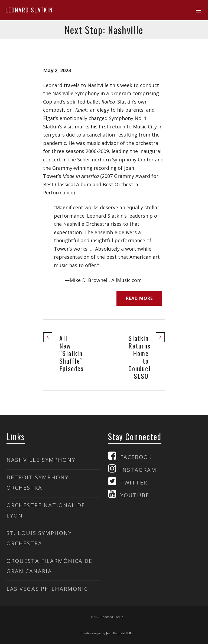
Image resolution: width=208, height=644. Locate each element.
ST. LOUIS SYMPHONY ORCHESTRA (39, 538)
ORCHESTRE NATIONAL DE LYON (46, 510)
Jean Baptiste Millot (120, 633)
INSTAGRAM (138, 470)
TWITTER (134, 482)
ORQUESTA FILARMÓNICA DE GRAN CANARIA (49, 566)
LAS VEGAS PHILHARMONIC (47, 589)
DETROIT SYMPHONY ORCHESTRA (38, 482)
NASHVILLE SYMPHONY (41, 460)
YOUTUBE (135, 495)
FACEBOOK (136, 457)
